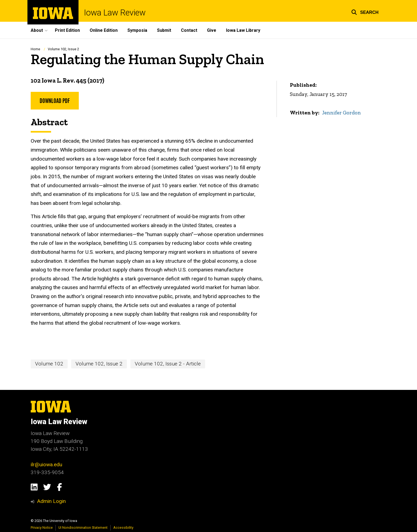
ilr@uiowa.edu (46, 464)
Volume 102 (49, 364)
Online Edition (104, 30)
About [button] (37, 30)
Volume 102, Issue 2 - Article (168, 364)
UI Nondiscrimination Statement (83, 528)
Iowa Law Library (243, 30)
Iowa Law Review (115, 13)
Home (35, 49)
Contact (189, 30)
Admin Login (51, 501)
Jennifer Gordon (341, 113)
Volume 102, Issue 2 (63, 49)
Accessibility (123, 528)
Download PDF (55, 100)
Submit (164, 30)
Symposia (137, 30)
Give (212, 30)
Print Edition (67, 30)
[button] (365, 12)
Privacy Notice (42, 528)
